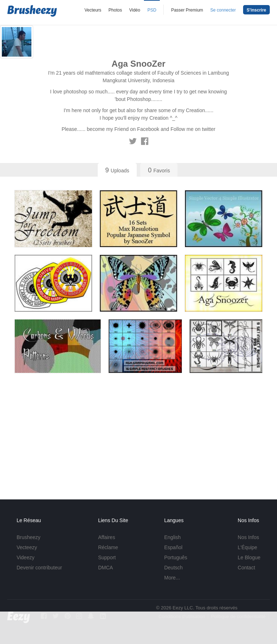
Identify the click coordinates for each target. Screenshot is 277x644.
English (172, 537)
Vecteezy (27, 547)
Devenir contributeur (39, 568)
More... (172, 578)
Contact (246, 568)
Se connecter (223, 10)
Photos (115, 10)
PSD (152, 10)
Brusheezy (28, 537)
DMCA (105, 568)
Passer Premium (187, 10)
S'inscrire (256, 10)
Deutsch (173, 568)
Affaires (107, 537)
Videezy (26, 557)
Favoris (159, 170)
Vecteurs (93, 10)
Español (173, 547)
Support (107, 557)
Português (176, 557)
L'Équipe (247, 547)
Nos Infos (248, 537)
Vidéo (135, 10)
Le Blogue (249, 557)
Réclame (108, 547)
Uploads (117, 170)
